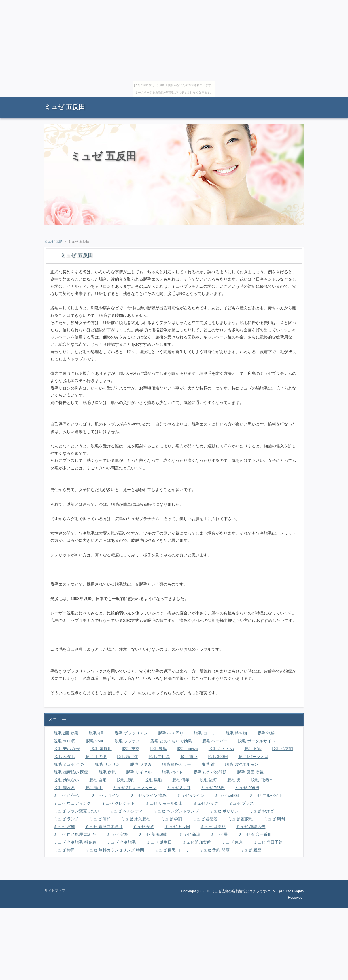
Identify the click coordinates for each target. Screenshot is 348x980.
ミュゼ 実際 (117, 834)
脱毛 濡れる (64, 788)
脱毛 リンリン (107, 764)
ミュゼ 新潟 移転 (154, 834)
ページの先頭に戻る (283, 876)
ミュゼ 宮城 (64, 827)
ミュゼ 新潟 (190, 834)
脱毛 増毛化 (128, 757)
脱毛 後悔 (208, 780)
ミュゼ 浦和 (100, 819)
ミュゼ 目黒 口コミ (172, 850)
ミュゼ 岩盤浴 (205, 819)
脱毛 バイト (173, 772)
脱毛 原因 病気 (250, 772)
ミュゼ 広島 (53, 242)
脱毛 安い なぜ (67, 749)
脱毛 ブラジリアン (131, 733)
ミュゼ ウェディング (72, 803)
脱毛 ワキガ (141, 764)
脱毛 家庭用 (101, 749)
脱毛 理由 (94, 788)
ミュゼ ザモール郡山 (164, 803)
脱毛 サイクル (139, 772)
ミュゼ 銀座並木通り (104, 827)
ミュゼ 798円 (213, 788)
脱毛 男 (234, 780)
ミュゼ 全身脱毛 (121, 842)
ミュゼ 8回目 (179, 788)
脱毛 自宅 (98, 780)
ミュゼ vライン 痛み (149, 795)
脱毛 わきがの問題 (210, 772)
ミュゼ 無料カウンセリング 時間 (115, 850)
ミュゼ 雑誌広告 (251, 827)
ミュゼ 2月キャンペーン (135, 788)
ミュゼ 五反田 (65, 107)
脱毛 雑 (208, 764)
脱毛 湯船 (153, 780)
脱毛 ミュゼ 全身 (69, 764)
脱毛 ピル (253, 749)
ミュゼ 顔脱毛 (241, 819)
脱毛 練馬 (158, 749)
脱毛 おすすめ (221, 749)
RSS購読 (263, 100)
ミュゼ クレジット (118, 803)
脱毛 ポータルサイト (257, 741)
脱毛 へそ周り (171, 733)
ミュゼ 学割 (171, 819)
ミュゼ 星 (219, 834)
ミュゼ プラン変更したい (76, 811)
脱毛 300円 (218, 757)
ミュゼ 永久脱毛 (136, 819)
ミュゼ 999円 (247, 788)
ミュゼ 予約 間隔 (214, 850)
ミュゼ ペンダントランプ (176, 811)
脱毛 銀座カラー (177, 764)
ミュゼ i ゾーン (67, 795)
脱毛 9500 (95, 741)
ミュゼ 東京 (232, 842)
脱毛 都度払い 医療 (71, 772)
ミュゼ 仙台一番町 (255, 834)
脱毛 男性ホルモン (242, 764)
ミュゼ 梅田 (64, 850)
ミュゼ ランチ (66, 819)
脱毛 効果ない (66, 780)
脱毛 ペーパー (215, 741)
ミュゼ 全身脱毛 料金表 (75, 842)
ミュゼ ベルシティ (126, 811)
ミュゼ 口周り (213, 827)
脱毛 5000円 (65, 741)
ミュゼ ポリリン (224, 811)
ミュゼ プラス (241, 803)
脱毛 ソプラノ (127, 741)
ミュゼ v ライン (106, 795)
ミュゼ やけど (262, 811)
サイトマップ (291, 100)
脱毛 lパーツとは (253, 757)
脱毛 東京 (131, 749)
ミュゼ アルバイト (266, 795)
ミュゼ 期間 (274, 819)
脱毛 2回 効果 (66, 733)
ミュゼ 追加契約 (197, 842)
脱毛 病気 (107, 772)
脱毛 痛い (189, 757)
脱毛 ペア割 (283, 749)
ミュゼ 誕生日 (159, 842)
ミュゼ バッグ (206, 803)
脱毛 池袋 (266, 733)
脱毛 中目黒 (159, 757)
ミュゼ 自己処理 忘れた (75, 834)
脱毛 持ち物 (236, 733)
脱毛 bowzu (188, 749)
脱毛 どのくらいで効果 (171, 741)
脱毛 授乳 (126, 780)
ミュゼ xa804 (227, 795)
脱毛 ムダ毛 (64, 757)
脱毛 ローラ (205, 733)
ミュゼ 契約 (144, 827)
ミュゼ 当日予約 (268, 842)
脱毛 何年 (181, 780)
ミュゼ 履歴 (251, 850)
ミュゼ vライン (191, 795)
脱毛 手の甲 (96, 757)
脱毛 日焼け (262, 780)
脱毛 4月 (97, 733)
